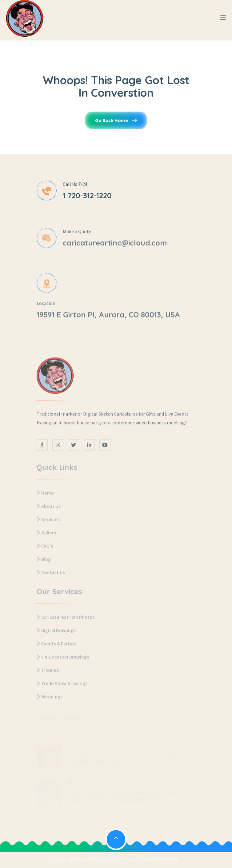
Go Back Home (116, 124)
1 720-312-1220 (87, 196)
